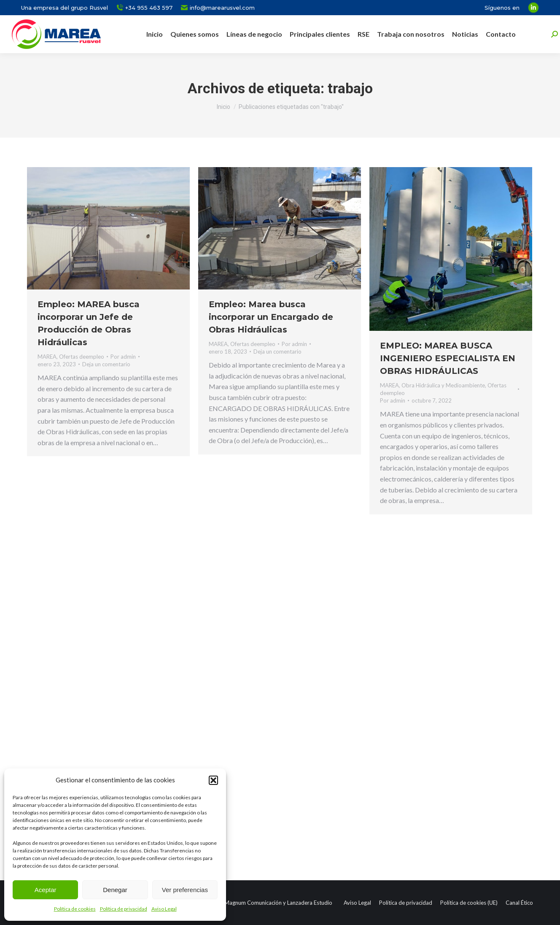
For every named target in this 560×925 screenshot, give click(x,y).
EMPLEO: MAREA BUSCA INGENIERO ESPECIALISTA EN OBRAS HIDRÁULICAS (448, 358)
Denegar (115, 890)
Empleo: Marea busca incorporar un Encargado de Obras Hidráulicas (271, 317)
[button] (213, 780)
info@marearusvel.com (218, 8)
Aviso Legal (164, 909)
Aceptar (46, 890)
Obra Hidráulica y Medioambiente (443, 385)
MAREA (47, 357)
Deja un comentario (106, 364)
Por (123, 357)
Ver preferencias (185, 890)
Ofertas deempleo (82, 357)
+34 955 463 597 (144, 8)
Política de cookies (75, 909)
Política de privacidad (124, 909)
